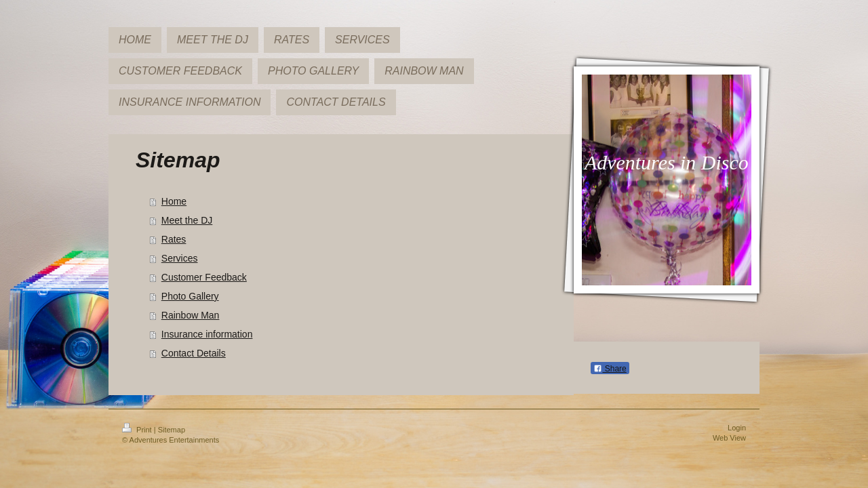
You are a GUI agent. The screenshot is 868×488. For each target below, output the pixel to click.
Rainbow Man (191, 315)
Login (737, 428)
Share (610, 369)
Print (138, 430)
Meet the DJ (187, 220)
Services (180, 258)
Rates (174, 239)
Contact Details (194, 353)
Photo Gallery (190, 296)
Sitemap (172, 430)
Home (174, 201)
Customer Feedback (204, 277)
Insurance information (207, 334)
